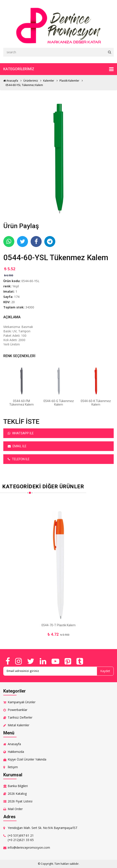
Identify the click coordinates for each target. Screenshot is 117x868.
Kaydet (105, 671)
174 (17, 297)
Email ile (17, 446)
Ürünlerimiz (31, 81)
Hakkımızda (16, 752)
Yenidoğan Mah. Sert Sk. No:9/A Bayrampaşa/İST (43, 828)
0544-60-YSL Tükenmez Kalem (24, 85)
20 (13, 302)
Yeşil (16, 286)
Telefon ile (19, 459)
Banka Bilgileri (18, 786)
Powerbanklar (18, 710)
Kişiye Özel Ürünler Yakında (27, 759)
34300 (30, 307)
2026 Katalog (17, 794)
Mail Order (15, 809)
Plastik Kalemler (69, 81)
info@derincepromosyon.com (29, 847)
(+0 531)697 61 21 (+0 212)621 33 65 (21, 838)
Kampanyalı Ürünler (22, 702)
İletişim (13, 767)
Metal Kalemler (19, 725)
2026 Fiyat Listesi (20, 801)
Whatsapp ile (21, 433)
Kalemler (49, 81)
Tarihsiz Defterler (20, 717)
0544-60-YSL (30, 281)
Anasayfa (11, 81)
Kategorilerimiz (58, 69)
